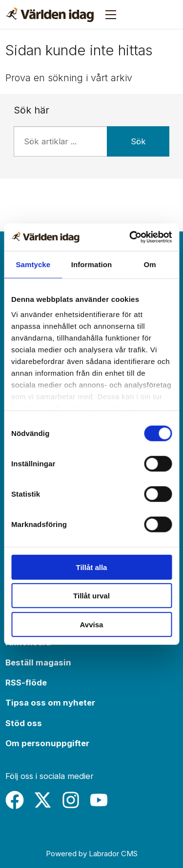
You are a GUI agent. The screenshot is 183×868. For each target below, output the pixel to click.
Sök (138, 141)
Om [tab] (150, 264)
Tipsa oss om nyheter (50, 703)
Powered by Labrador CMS (92, 854)
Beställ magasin (38, 662)
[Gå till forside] (50, 15)
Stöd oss (24, 723)
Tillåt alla (92, 567)
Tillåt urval (91, 596)
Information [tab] (92, 264)
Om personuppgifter (47, 743)
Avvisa (92, 624)
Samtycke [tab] (33, 264)
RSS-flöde (26, 683)
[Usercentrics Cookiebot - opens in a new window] (130, 237)
